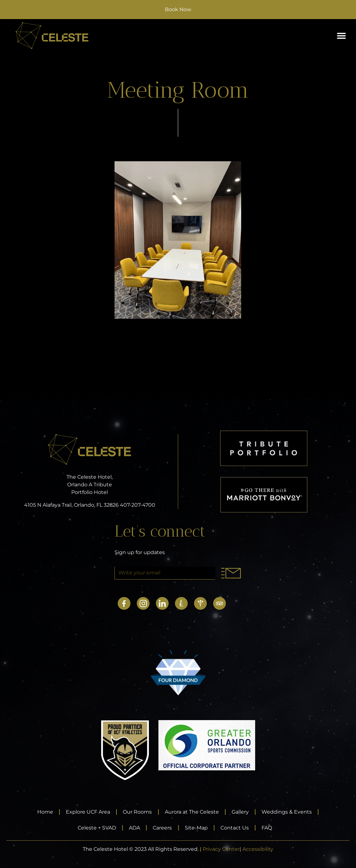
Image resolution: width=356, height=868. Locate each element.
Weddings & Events (288, 812)
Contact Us (236, 828)
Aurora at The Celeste (192, 812)
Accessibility (258, 849)
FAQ (268, 828)
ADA (134, 828)
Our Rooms (137, 812)
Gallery (241, 812)
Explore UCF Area (87, 812)
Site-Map (197, 828)
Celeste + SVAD (96, 828)
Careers (162, 828)
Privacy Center (221, 849)
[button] (341, 36)
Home (44, 812)
